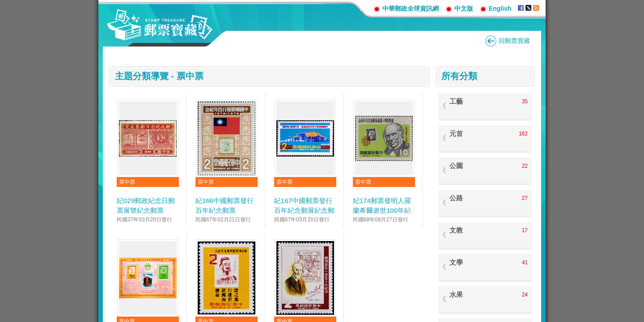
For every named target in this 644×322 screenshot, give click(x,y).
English (500, 8)
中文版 (464, 8)
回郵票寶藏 (514, 41)
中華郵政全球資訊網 (411, 8)
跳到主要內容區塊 (5, 5)
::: (363, 8)
